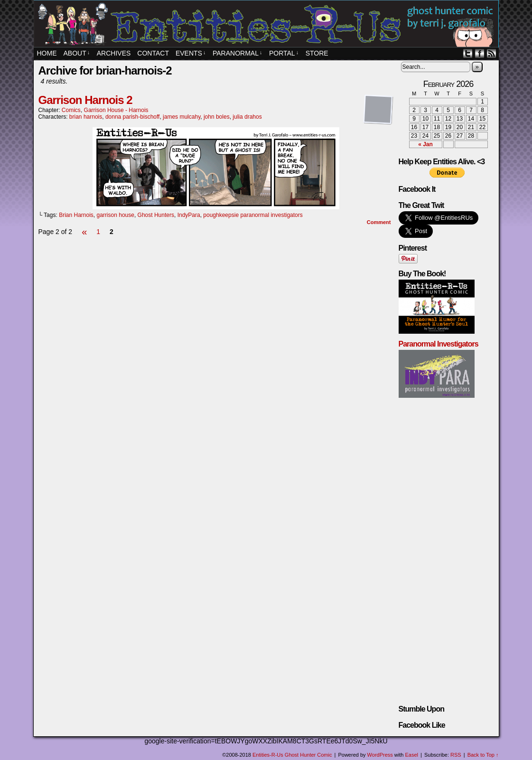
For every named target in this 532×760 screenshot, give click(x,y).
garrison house (116, 215)
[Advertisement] (216, 266)
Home (47, 53)
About (77, 53)
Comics (71, 110)
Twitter (468, 53)
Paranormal (237, 53)
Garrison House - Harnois (116, 110)
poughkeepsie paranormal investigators (253, 215)
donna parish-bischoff (133, 117)
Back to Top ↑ (483, 755)
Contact (153, 53)
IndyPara (189, 215)
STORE (317, 53)
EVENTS (191, 53)
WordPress (380, 755)
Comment (379, 222)
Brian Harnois (76, 215)
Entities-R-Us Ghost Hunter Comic (268, 25)
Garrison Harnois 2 (85, 100)
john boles (217, 117)
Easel (412, 755)
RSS (491, 53)
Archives (114, 53)
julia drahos (247, 117)
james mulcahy (182, 117)
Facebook (480, 53)
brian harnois (86, 117)
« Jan (425, 144)
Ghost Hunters (156, 215)
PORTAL (284, 53)
